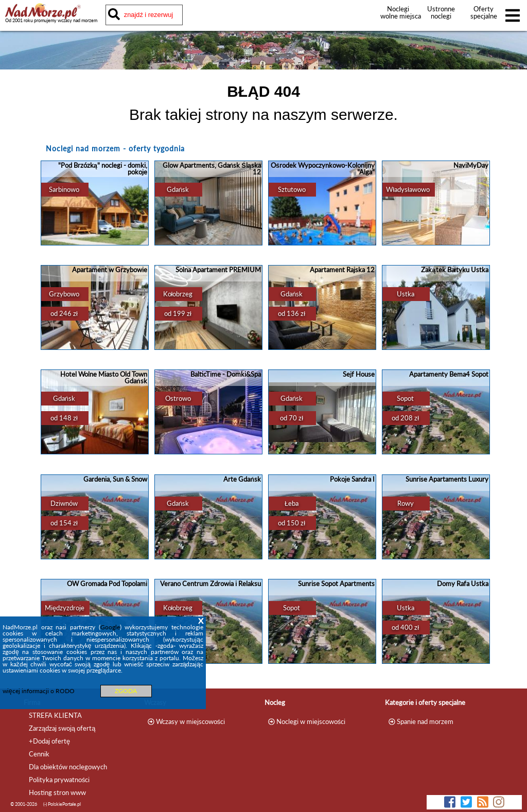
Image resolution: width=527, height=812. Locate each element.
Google (110, 627)
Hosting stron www (57, 792)
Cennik (39, 754)
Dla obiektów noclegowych (68, 767)
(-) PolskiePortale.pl (62, 804)
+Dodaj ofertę (49, 741)
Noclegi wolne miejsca (398, 12)
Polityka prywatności (59, 780)
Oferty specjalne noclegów (484, 16)
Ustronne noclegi (441, 12)
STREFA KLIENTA (55, 715)
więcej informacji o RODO (39, 691)
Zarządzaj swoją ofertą (62, 728)
